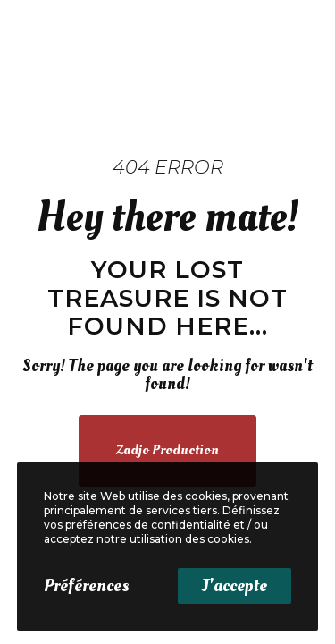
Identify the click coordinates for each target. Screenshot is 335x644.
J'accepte (234, 586)
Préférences (86, 586)
